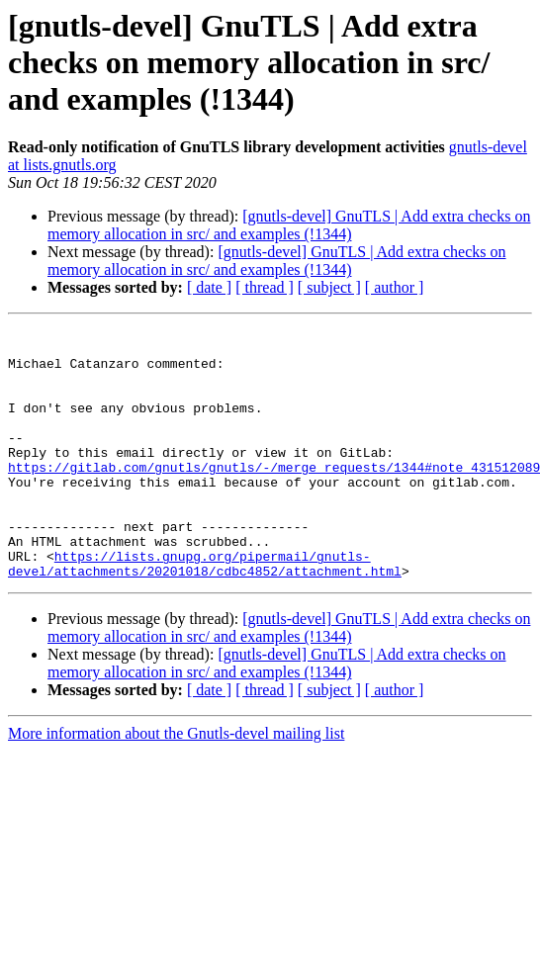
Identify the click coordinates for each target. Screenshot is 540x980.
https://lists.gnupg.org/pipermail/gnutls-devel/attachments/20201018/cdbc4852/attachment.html (205, 612)
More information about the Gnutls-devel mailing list (176, 784)
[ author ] (395, 287)
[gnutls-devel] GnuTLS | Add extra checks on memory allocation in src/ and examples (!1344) (289, 225)
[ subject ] (329, 287)
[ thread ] (265, 287)
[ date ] (209, 287)
